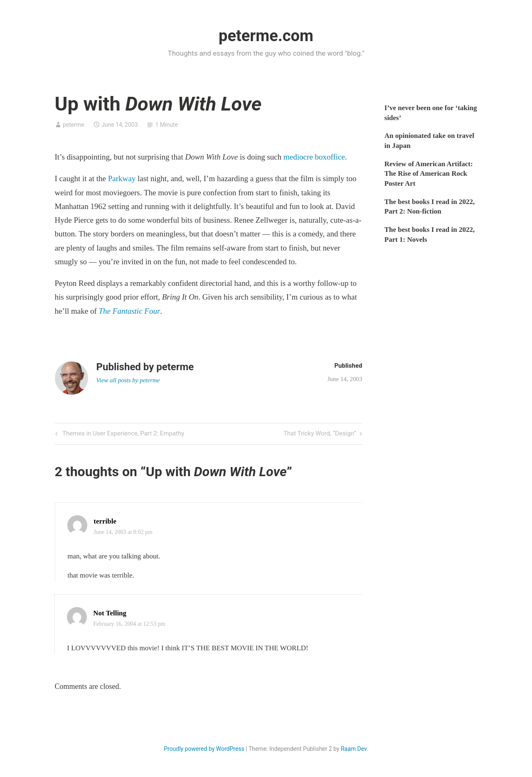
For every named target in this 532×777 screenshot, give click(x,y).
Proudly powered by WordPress (204, 749)
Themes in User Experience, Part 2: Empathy (123, 434)
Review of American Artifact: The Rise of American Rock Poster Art (429, 174)
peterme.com (266, 36)
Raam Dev (354, 749)
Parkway (122, 178)
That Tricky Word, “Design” (320, 434)
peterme (74, 125)
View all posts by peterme (128, 380)
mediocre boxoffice (314, 157)
